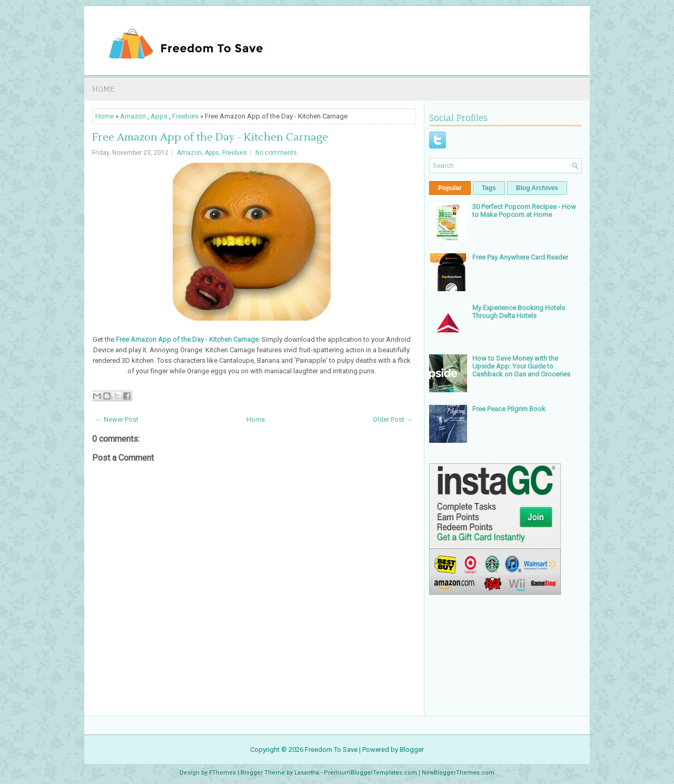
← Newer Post (117, 419)
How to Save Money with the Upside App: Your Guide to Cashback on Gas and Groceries (521, 366)
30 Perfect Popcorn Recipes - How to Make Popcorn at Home (524, 211)
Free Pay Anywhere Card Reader (520, 257)
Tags (489, 188)
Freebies (185, 116)
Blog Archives (537, 188)
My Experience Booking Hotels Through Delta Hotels (519, 312)
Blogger (412, 750)
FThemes (222, 773)
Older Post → (393, 419)
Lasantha (307, 773)
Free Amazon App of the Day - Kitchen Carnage (210, 137)
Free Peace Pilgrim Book (509, 409)
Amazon (133, 116)
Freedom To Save (331, 750)
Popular (450, 188)
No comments (276, 153)
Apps (159, 116)
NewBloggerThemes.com (458, 773)
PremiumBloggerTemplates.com (370, 773)
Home (103, 89)
